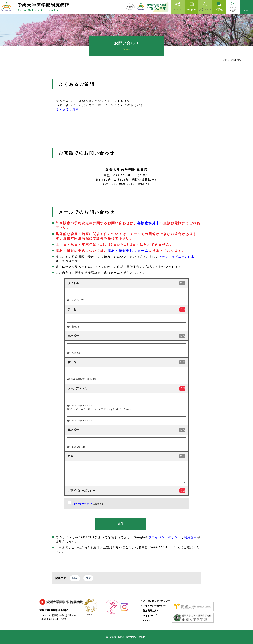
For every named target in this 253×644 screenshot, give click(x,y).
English (191, 7)
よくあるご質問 (68, 109)
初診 (75, 578)
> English (146, 621)
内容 (126, 456)
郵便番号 (126, 336)
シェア (178, 7)
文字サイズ (205, 7)
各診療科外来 (148, 223)
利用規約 (191, 537)
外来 (88, 578)
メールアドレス (126, 389)
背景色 (219, 7)
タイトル (126, 283)
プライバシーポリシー (126, 491)
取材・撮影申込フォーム (128, 251)
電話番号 (126, 430)
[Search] (232, 7)
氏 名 (126, 310)
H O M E (225, 60)
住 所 (126, 362)
